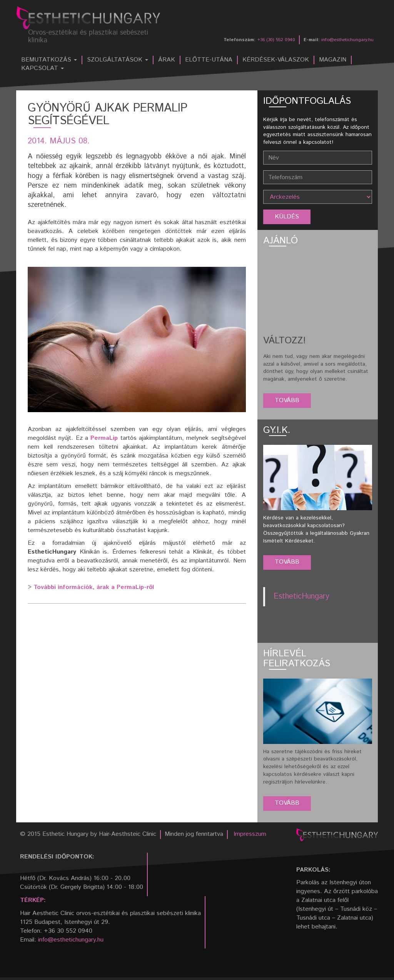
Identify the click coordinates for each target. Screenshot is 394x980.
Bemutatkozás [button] (49, 60)
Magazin (333, 60)
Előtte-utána (209, 60)
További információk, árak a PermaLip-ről (94, 587)
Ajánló (280, 241)
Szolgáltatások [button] (118, 60)
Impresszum (250, 834)
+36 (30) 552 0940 (276, 40)
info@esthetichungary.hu (347, 40)
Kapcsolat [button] (43, 68)
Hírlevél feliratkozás (297, 659)
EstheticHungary (301, 596)
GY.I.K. (277, 430)
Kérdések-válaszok (276, 60)
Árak (167, 60)
